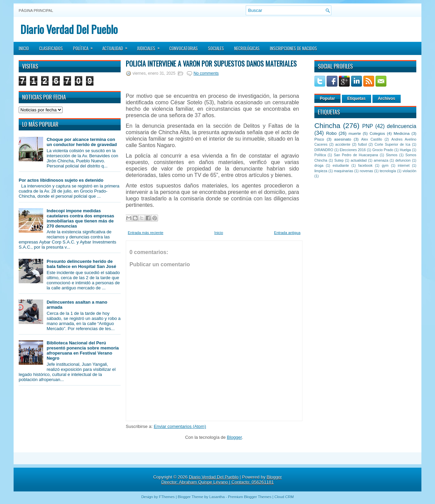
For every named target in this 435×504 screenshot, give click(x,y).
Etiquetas (356, 98)
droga (319, 166)
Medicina (402, 133)
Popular (327, 98)
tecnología (388, 171)
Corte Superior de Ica (392, 145)
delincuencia (402, 126)
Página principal (36, 11)
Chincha (327, 125)
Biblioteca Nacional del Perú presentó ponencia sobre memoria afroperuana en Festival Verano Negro (83, 350)
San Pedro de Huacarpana (356, 155)
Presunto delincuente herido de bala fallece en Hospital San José (81, 264)
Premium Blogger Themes (250, 497)
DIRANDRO (324, 150)
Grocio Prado (383, 150)
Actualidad (117, 46)
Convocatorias (184, 48)
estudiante (341, 166)
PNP (368, 126)
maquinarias (344, 171)
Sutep (339, 160)
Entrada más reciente (146, 233)
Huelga (405, 150)
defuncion (403, 160)
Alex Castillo (372, 139)
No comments (206, 73)
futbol (362, 145)
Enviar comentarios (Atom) (180, 426)
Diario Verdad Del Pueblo (69, 29)
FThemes (167, 497)
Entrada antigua (287, 233)
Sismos (391, 155)
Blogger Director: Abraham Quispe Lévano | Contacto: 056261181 (222, 480)
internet (404, 166)
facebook (365, 166)
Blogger (234, 437)
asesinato (343, 139)
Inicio (24, 48)
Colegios (377, 133)
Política (85, 46)
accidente (343, 145)
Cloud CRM (284, 497)
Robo (331, 133)
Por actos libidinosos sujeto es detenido (61, 180)
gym (385, 166)
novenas (367, 171)
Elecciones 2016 (353, 150)
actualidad (359, 160)
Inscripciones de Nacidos (293, 48)
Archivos (387, 98)
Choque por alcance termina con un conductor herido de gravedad (82, 142)
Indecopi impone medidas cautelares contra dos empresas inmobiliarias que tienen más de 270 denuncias (80, 218)
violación (410, 171)
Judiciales (151, 46)
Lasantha (217, 497)
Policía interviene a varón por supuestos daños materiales (211, 64)
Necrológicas (247, 48)
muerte (355, 133)
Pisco (319, 139)
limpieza (321, 171)
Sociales (216, 48)
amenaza (381, 160)
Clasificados (51, 48)
